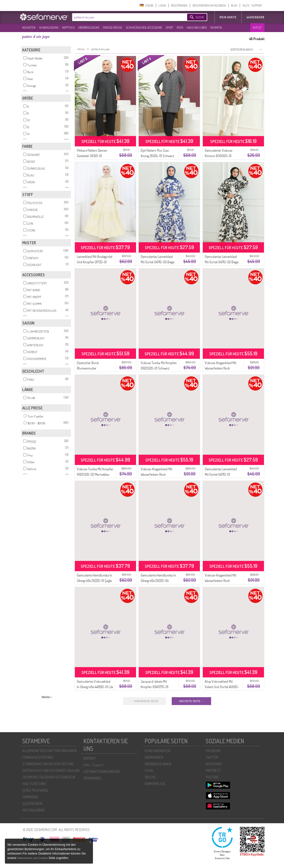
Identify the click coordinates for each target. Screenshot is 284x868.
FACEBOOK (213, 751)
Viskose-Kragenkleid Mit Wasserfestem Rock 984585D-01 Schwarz (156, 474)
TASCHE (150, 777)
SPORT (169, 28)
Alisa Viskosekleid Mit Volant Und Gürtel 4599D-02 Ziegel (222, 687)
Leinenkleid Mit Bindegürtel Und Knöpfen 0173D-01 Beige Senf (95, 262)
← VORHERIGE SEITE (144, 701)
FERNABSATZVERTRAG (38, 757)
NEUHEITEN (29, 28)
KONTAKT (90, 758)
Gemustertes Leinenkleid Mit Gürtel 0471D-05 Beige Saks (158, 262)
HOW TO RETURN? (34, 784)
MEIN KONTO (228, 17)
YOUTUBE (212, 777)
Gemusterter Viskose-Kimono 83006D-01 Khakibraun (219, 156)
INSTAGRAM (214, 764)
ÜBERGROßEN (154, 757)
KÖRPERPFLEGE (155, 784)
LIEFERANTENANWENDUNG (102, 771)
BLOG (234, 6)
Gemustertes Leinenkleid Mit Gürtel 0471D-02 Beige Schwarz (222, 262)
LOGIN (162, 6)
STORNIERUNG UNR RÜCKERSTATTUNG (48, 764)
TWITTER (212, 757)
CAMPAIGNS (30, 797)
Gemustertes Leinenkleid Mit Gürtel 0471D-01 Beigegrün (221, 474)
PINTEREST (213, 770)
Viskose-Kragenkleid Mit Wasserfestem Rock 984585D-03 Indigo (221, 368)
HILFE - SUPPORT (252, 6)
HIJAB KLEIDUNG (49, 28)
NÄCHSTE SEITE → (191, 701)
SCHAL (149, 770)
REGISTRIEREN (179, 6)
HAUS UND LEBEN (197, 28)
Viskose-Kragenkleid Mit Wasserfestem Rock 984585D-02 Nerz (221, 581)
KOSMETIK (216, 28)
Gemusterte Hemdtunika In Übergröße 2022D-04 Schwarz (158, 581)
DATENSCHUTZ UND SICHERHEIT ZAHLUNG (51, 770)
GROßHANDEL (93, 778)
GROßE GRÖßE (113, 28)
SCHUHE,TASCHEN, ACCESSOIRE (144, 28)
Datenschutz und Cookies (33, 858)
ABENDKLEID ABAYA (158, 764)
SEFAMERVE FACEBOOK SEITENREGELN (49, 777)
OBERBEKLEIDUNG (89, 28)
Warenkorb (256, 17)
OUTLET (257, 28)
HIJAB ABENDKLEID (158, 751)
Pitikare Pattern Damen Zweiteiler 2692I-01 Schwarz (92, 156)
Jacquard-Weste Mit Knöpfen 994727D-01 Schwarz (154, 687)
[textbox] (125, 17)
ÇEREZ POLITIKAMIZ (35, 790)
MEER (180, 28)
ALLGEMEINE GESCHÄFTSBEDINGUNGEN (49, 751)
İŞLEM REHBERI (32, 804)
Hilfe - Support (93, 765)
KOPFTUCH (68, 28)
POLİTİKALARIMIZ (34, 810)
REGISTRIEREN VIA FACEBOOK (209, 6)
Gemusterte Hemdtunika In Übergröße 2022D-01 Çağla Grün (94, 581)
